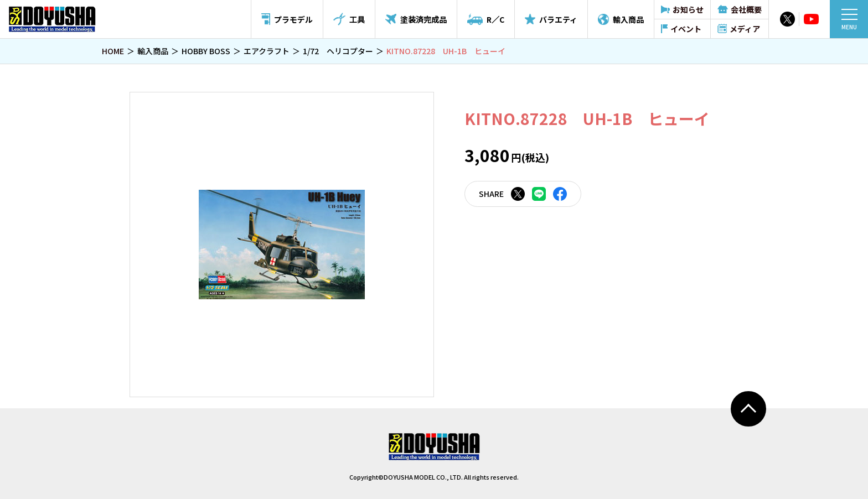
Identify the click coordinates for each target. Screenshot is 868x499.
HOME (113, 51)
